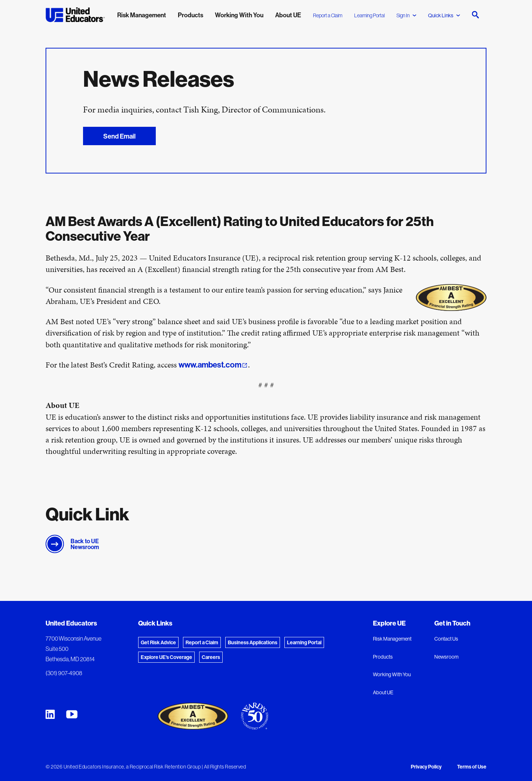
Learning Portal (369, 15)
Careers (211, 657)
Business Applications (253, 642)
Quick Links (444, 15)
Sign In (406, 15)
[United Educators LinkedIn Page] (50, 714)
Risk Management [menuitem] (142, 15)
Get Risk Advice (158, 642)
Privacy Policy (426, 767)
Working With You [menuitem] (239, 15)
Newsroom (446, 657)
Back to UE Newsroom (85, 544)
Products (383, 657)
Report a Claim (328, 15)
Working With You (392, 674)
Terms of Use (472, 767)
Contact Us (446, 639)
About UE (383, 692)
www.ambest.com (210, 365)
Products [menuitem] (190, 15)
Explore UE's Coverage (166, 657)
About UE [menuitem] (288, 15)
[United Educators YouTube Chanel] (72, 714)
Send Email (119, 136)
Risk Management (392, 639)
